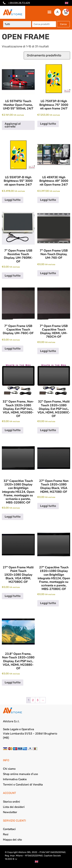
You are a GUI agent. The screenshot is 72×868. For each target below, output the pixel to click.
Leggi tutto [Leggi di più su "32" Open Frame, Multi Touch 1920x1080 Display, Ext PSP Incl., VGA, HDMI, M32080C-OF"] (48, 430)
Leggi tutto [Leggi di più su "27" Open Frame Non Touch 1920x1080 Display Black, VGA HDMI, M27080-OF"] (48, 506)
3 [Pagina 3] (38, 700)
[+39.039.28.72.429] (4, 3)
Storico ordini (11, 802)
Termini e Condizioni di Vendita (23, 785)
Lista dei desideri (14, 807)
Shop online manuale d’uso (20, 774)
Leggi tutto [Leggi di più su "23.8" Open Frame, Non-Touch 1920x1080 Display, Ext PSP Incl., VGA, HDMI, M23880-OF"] (13, 682)
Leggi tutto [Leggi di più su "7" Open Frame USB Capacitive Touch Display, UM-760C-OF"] (13, 349)
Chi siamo (9, 769)
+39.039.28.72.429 (19, 3)
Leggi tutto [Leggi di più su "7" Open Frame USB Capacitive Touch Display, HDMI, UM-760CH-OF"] (48, 351)
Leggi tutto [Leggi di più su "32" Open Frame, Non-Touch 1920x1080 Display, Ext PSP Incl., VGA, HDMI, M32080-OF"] (13, 430)
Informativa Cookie (15, 779)
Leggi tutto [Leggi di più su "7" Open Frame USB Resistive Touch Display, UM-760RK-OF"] (13, 276)
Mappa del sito (12, 840)
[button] (50, 12)
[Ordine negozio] (47, 55)
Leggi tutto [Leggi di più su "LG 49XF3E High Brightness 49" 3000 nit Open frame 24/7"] (48, 200)
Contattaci (9, 829)
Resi (6, 834)
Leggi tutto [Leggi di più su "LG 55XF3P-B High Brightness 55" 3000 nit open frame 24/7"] (13, 200)
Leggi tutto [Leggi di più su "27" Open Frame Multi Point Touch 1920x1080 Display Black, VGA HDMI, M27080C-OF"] (13, 596)
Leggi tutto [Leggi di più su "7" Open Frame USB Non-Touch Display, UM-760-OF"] (48, 273)
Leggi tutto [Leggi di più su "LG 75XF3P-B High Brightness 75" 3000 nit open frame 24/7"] (48, 124)
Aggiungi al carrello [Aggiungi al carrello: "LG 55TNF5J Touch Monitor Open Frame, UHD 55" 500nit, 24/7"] (13, 125)
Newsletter (10, 812)
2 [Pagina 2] (33, 700)
